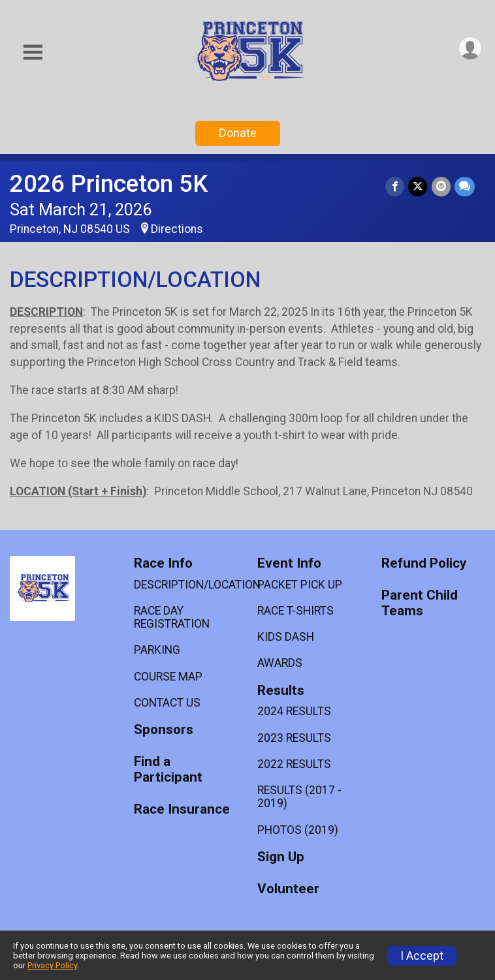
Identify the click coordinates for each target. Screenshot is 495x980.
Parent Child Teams (420, 603)
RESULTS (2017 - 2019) (299, 797)
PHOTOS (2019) (298, 830)
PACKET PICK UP (300, 585)
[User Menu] (470, 49)
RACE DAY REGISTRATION (172, 617)
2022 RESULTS (294, 764)
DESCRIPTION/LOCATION (186, 585)
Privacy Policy (52, 965)
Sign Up (281, 857)
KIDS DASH (286, 637)
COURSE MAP (168, 677)
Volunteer (288, 889)
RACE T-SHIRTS (295, 611)
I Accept (422, 956)
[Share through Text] (465, 186)
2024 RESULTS (294, 711)
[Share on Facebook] (395, 186)
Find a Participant (168, 770)
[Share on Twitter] (418, 186)
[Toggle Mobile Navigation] (33, 53)
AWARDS (280, 663)
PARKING (157, 650)
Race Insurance (182, 809)
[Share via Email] (441, 186)
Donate (238, 133)
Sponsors (164, 730)
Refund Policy (424, 563)
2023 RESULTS (294, 738)
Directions (177, 229)
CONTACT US (167, 703)
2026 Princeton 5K (109, 184)
